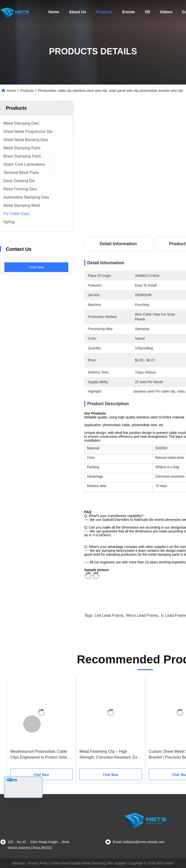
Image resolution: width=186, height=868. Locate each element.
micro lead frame (142, 615)
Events (129, 12)
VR (147, 12)
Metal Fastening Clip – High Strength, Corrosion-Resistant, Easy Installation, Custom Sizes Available (110, 755)
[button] (32, 724)
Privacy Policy (38, 863)
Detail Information (118, 244)
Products (104, 12)
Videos (166, 12)
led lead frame (109, 615)
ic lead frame (174, 615)
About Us (77, 12)
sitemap (18, 863)
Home (54, 12)
